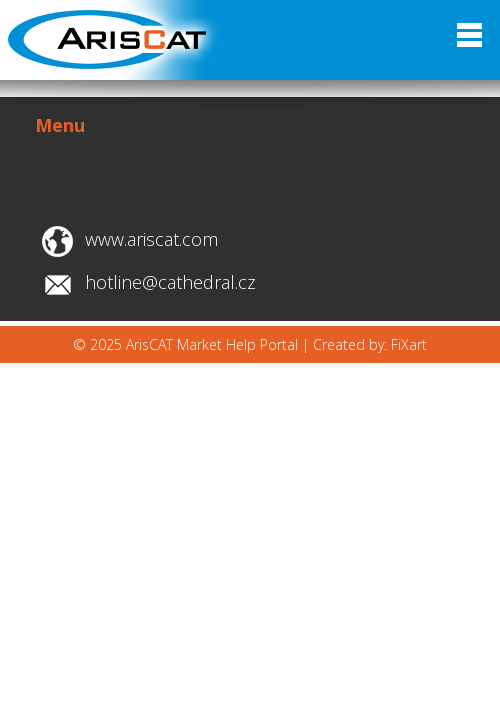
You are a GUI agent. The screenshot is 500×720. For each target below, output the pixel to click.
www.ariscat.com (151, 239)
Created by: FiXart (370, 344)
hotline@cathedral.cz (170, 282)
